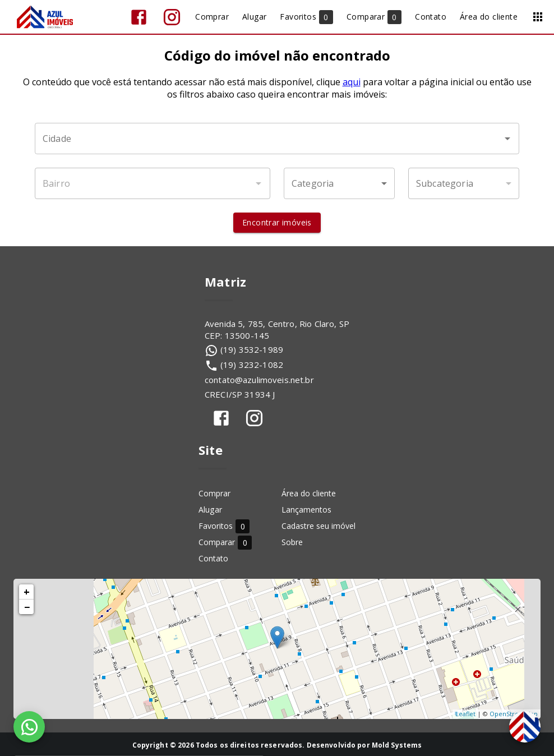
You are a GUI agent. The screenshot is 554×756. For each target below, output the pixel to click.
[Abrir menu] (538, 17)
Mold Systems (397, 745)
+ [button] (27, 592)
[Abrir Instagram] (172, 17)
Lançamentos (306, 510)
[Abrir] (507, 139)
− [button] (27, 607)
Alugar (210, 510)
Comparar (225, 542)
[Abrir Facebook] (139, 17)
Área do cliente (309, 493)
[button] (339, 183)
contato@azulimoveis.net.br (259, 380)
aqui (352, 82)
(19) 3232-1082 (252, 365)
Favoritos (224, 526)
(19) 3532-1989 (252, 349)
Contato (213, 558)
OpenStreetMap (514, 714)
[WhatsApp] (29, 727)
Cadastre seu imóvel (318, 526)
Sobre (292, 542)
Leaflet (465, 714)
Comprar (214, 493)
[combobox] (277, 139)
